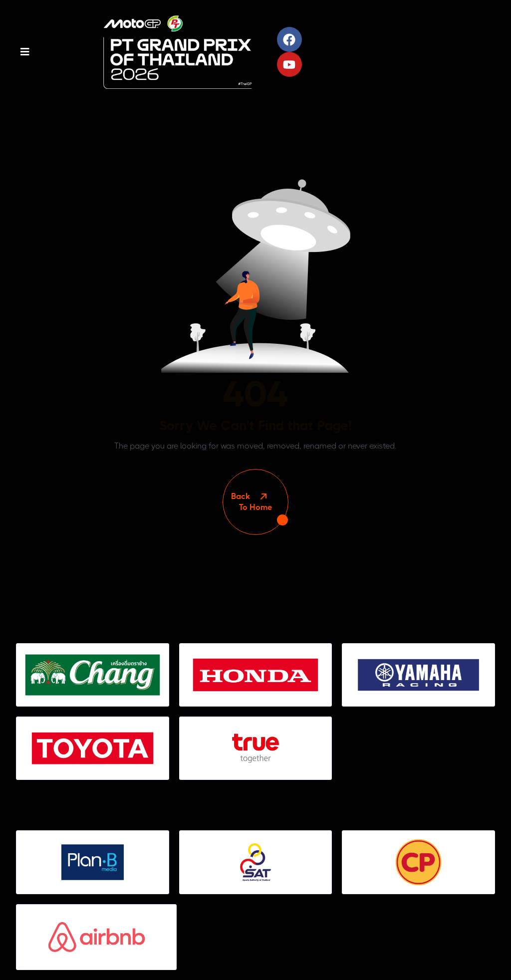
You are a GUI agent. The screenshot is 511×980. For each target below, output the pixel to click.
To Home (255, 502)
